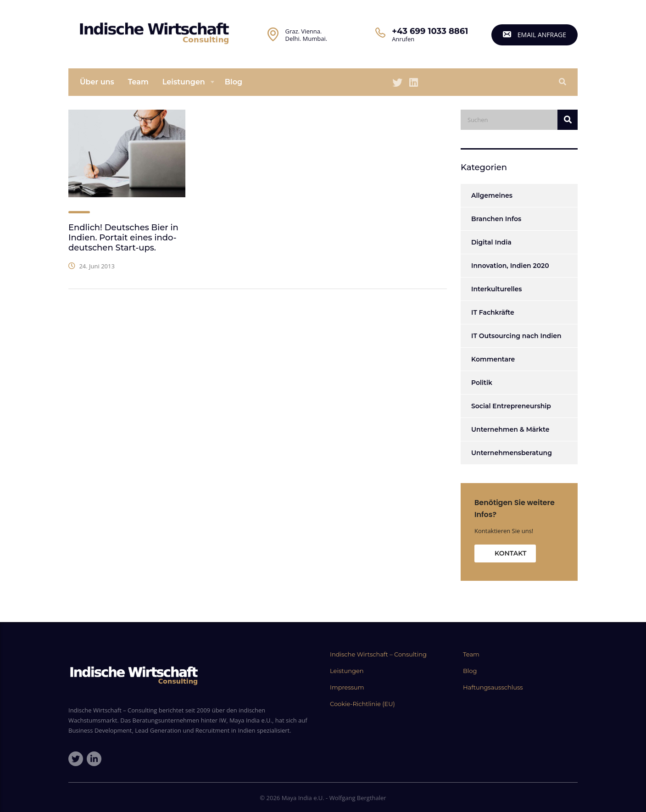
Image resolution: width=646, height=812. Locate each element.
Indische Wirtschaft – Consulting (378, 654)
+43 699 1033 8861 (430, 31)
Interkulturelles (497, 289)
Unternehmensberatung (512, 453)
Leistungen (184, 82)
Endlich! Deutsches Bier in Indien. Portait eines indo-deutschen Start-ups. (123, 238)
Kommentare (493, 359)
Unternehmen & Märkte (510, 429)
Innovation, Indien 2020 (510, 266)
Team (138, 82)
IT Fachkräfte (493, 312)
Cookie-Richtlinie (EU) (362, 704)
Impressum (347, 687)
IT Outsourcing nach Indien (516, 336)
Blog (234, 82)
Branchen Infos (496, 219)
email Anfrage (535, 35)
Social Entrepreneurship (511, 406)
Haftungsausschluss (493, 687)
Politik (482, 383)
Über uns (97, 82)
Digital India (491, 242)
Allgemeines (492, 195)
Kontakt (510, 553)
